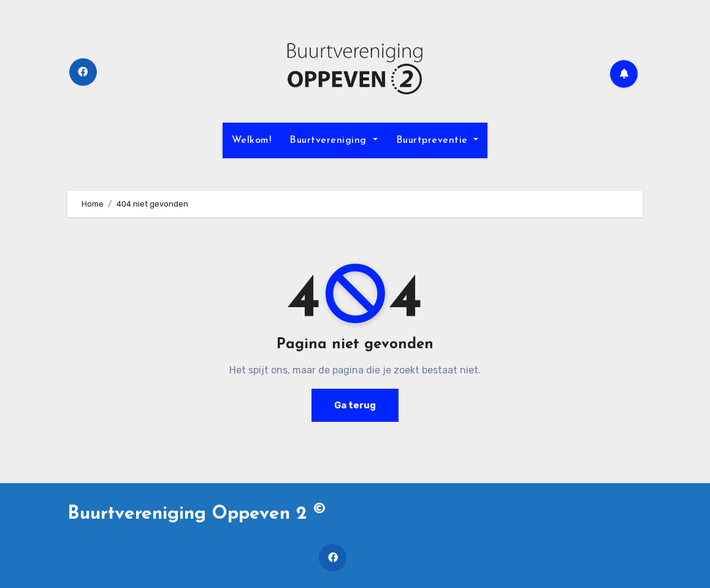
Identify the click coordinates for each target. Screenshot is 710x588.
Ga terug (355, 405)
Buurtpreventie (437, 140)
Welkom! (252, 140)
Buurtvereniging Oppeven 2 (197, 514)
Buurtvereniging (333, 140)
